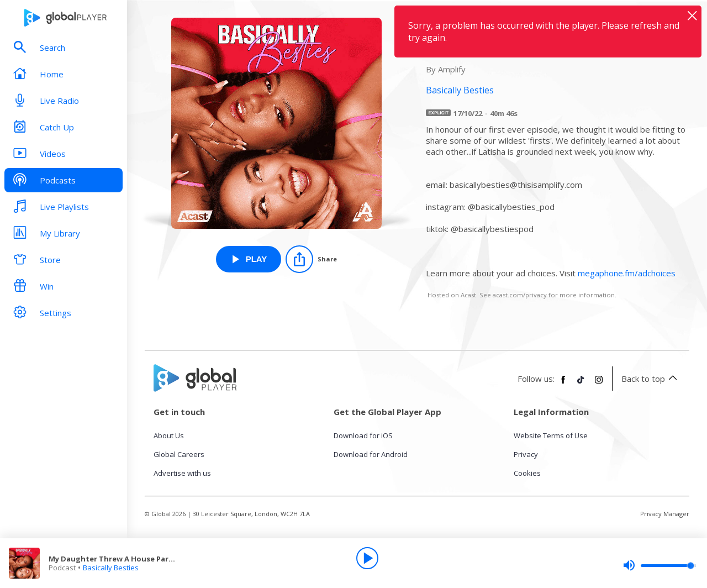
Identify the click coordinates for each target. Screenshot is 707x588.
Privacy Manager (665, 514)
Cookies (527, 473)
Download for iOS (363, 435)
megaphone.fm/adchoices (627, 273)
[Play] (367, 558)
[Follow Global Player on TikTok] (581, 384)
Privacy (526, 454)
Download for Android (371, 454)
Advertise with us (182, 473)
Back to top (651, 379)
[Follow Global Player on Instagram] (599, 384)
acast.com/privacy (520, 295)
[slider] (659, 565)
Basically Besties (111, 568)
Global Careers (179, 454)
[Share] (311, 259)
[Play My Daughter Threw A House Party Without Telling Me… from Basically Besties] (249, 259)
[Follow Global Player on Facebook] (563, 384)
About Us (169, 435)
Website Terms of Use (551, 435)
